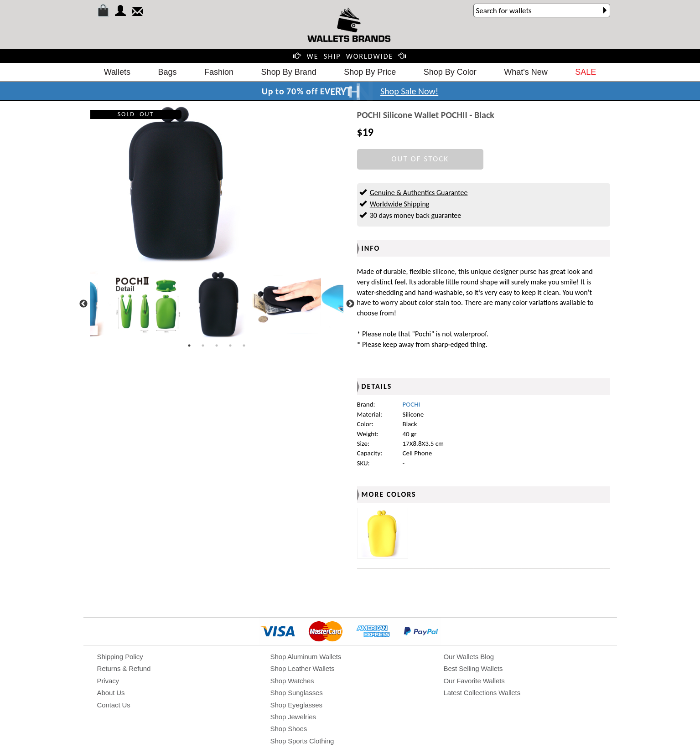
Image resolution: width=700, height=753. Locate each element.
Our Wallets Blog (469, 657)
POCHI (412, 404)
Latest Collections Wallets (482, 693)
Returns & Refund (124, 668)
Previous (83, 304)
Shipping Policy (120, 657)
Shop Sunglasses (297, 693)
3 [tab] (217, 346)
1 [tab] (189, 346)
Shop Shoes (289, 729)
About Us (111, 693)
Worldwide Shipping (400, 204)
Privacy (108, 681)
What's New (526, 72)
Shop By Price (370, 72)
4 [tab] (230, 346)
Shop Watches (292, 681)
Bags (168, 72)
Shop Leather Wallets (303, 668)
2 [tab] (203, 346)
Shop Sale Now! (409, 91)
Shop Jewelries (293, 717)
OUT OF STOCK (420, 159)
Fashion (219, 72)
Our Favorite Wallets (474, 681)
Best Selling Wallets (473, 668)
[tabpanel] (217, 304)
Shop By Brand (289, 72)
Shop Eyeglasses (296, 705)
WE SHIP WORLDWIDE (350, 56)
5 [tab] (244, 346)
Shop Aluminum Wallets (306, 657)
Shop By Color (450, 72)
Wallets (117, 72)
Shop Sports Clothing (302, 741)
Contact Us (114, 705)
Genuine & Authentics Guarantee (419, 193)
